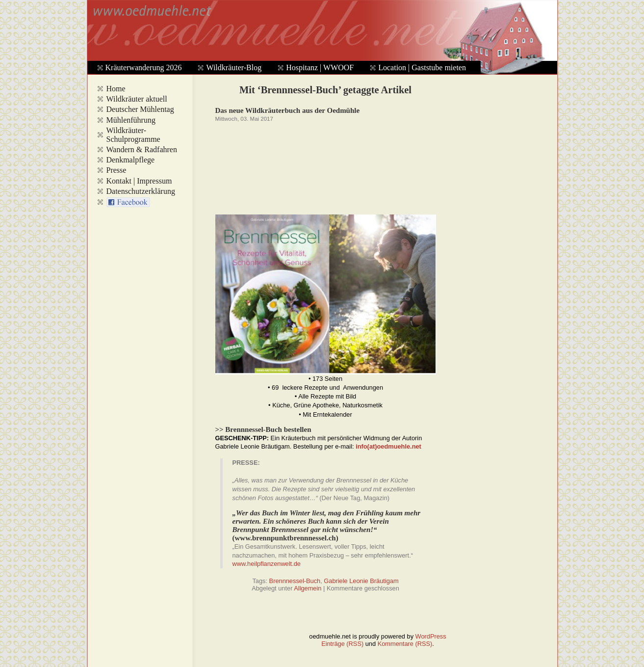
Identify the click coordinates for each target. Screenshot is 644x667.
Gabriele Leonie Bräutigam (361, 581)
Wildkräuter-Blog (234, 67)
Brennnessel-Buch (295, 581)
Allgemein (308, 588)
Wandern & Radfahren (142, 149)
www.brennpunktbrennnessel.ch (285, 538)
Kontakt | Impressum (139, 181)
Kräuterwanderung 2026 (144, 67)
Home (116, 89)
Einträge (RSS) (342, 644)
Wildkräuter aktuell (137, 99)
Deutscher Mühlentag (140, 109)
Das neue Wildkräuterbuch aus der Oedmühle (288, 110)
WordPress (431, 636)
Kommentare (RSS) (405, 644)
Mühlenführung (131, 120)
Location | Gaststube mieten (422, 67)
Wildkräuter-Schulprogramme (133, 135)
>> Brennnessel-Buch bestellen (263, 429)
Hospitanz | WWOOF (320, 67)
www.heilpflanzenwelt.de (267, 564)
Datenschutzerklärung (141, 191)
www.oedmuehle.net (320, 32)
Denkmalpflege (131, 160)
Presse (116, 170)
